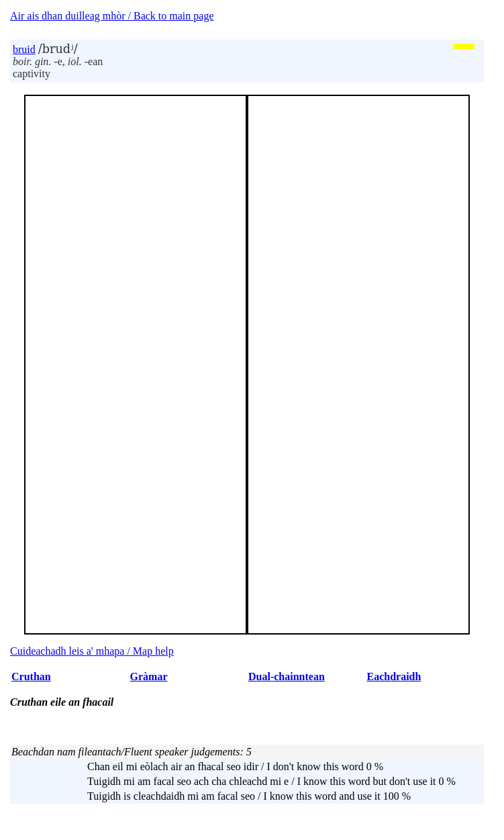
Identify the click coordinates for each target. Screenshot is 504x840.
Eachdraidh (394, 676)
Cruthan (31, 676)
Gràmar (149, 676)
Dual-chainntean (287, 676)
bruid (24, 49)
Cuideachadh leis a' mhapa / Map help (92, 651)
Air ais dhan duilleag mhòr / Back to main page (112, 16)
